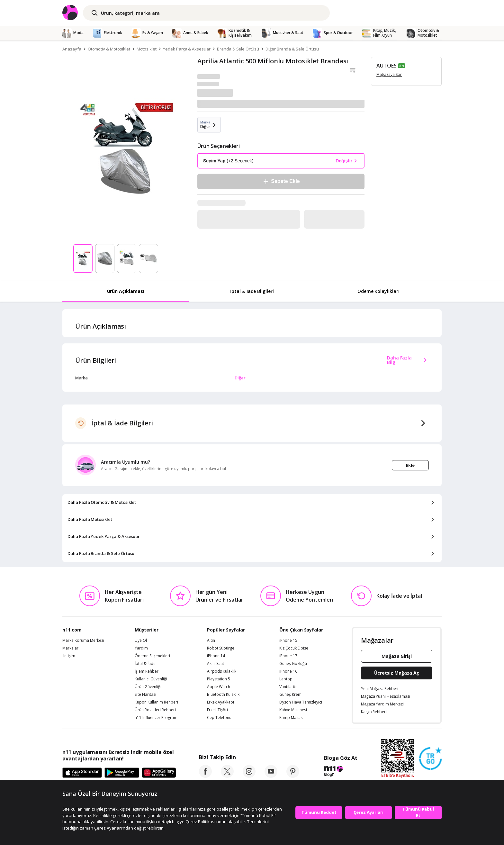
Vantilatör (288, 687)
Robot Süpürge (221, 648)
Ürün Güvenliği (148, 687)
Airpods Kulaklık (222, 671)
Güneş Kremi (291, 695)
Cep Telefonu (219, 718)
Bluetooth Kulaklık (223, 695)
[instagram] (249, 776)
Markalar (70, 648)
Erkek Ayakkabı (221, 702)
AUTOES (387, 66)
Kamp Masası (291, 718)
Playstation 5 (219, 679)
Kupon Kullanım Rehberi (156, 702)
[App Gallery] (159, 773)
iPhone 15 (288, 641)
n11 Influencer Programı (157, 718)
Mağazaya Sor (389, 74)
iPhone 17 (288, 656)
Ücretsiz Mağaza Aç (397, 673)
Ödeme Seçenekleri (152, 656)
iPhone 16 (288, 671)
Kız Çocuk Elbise (294, 648)
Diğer (240, 378)
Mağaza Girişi (397, 656)
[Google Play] (122, 773)
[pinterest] (293, 776)
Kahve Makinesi (293, 710)
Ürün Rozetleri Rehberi (155, 710)
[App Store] (82, 773)
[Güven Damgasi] (430, 759)
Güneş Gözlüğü (293, 664)
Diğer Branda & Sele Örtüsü (292, 49)
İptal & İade (145, 664)
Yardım (141, 648)
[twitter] (227, 776)
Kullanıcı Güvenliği (151, 679)
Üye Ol (141, 641)
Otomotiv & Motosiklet (109, 49)
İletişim (69, 656)
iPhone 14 (216, 656)
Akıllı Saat (216, 664)
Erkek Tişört (218, 710)
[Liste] (353, 70)
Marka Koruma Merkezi (83, 641)
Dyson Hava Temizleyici (301, 702)
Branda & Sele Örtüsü (238, 49)
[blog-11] (341, 772)
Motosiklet (147, 49)
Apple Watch (219, 687)
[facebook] (205, 776)
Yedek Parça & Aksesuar (187, 49)
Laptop (286, 679)
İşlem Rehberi (147, 671)
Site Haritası (145, 695)
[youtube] (271, 776)
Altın (211, 641)
